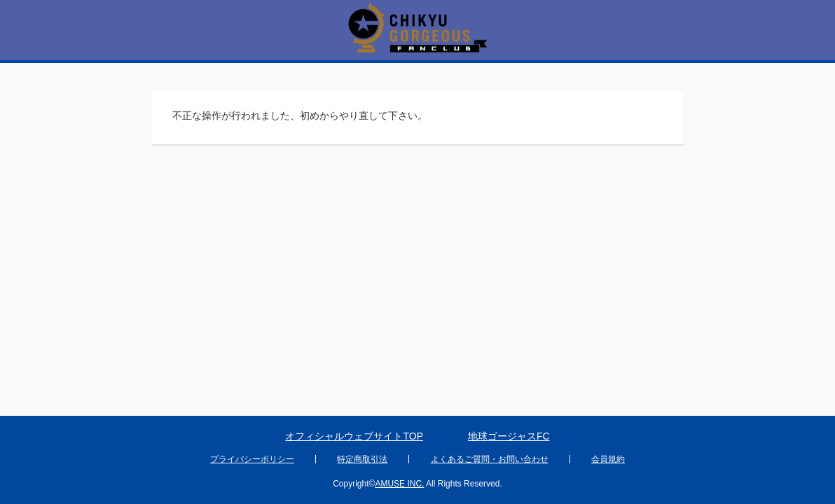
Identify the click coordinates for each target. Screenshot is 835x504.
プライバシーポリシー (252, 459)
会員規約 (608, 459)
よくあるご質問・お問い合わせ (490, 459)
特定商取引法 (362, 459)
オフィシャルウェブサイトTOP (354, 436)
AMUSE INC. (399, 484)
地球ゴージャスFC (509, 436)
